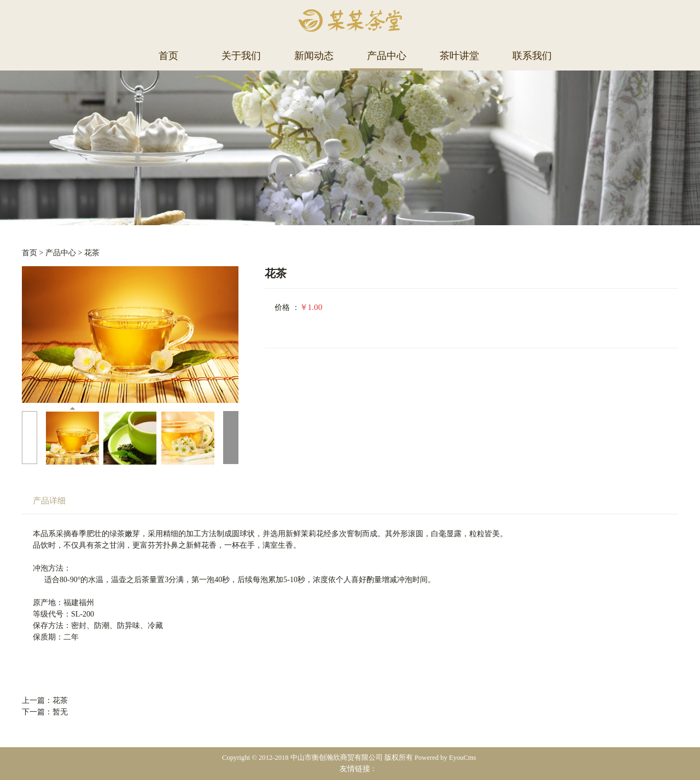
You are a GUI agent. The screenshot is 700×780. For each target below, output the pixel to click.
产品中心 (387, 56)
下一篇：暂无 (45, 712)
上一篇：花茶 (45, 700)
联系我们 (532, 56)
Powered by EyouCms (445, 758)
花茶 (92, 253)
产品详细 (49, 500)
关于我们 (241, 56)
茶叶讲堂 (459, 56)
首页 (168, 56)
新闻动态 (314, 56)
